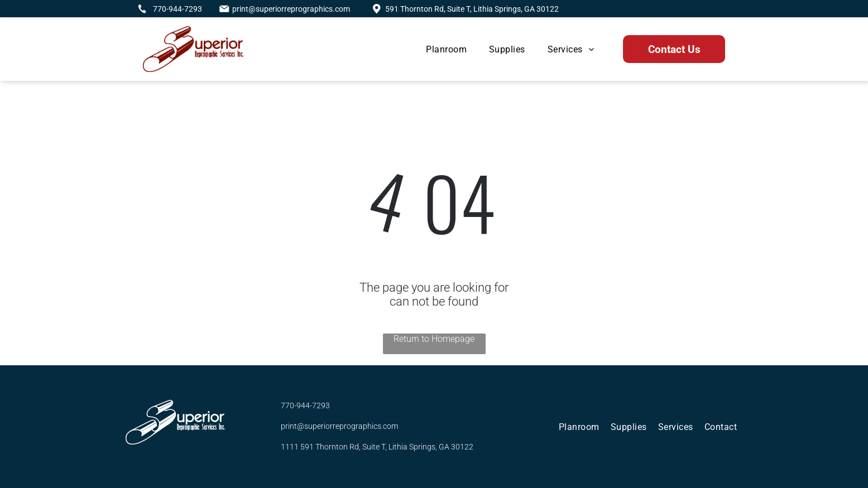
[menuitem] (446, 49)
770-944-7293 (178, 9)
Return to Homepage (434, 339)
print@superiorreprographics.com (291, 9)
